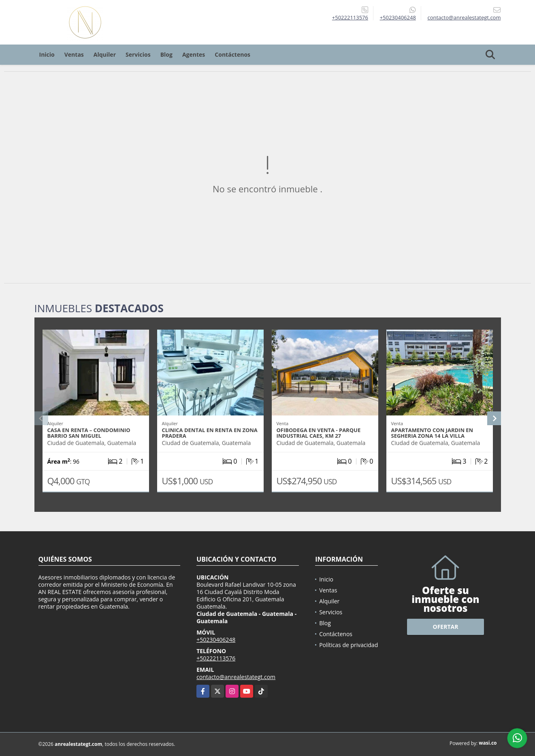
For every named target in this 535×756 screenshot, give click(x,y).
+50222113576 (350, 17)
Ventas (74, 54)
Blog (166, 54)
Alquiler (105, 54)
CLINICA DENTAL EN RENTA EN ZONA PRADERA (210, 433)
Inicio (47, 54)
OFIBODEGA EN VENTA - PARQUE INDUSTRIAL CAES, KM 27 (319, 433)
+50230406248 (398, 17)
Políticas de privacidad (348, 645)
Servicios (138, 54)
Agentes (194, 54)
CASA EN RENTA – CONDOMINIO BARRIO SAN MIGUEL (89, 433)
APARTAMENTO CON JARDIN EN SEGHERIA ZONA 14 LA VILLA (432, 433)
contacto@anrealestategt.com (236, 677)
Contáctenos (232, 54)
